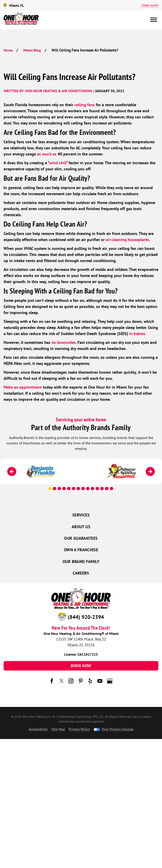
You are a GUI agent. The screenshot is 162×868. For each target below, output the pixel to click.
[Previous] (12, 472)
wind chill (58, 163)
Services (81, 515)
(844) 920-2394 (86, 617)
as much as (47, 154)
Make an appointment (23, 387)
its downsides (64, 342)
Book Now (81, 666)
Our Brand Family (81, 562)
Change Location (150, 5)
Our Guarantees (81, 538)
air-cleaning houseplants (127, 240)
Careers (81, 573)
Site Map (58, 729)
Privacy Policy (79, 729)
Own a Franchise (81, 550)
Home (8, 50)
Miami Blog (32, 50)
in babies (137, 334)
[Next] (150, 472)
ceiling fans (85, 105)
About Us (81, 527)
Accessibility (38, 729)
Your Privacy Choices (114, 729)
